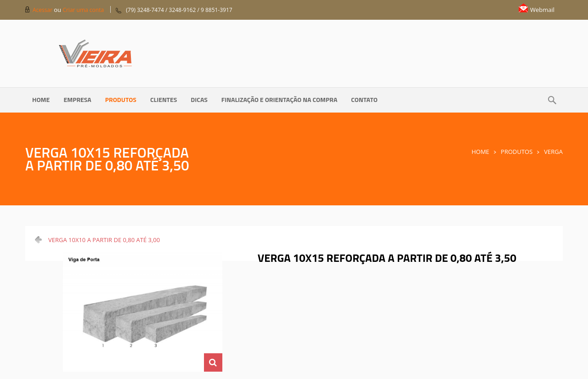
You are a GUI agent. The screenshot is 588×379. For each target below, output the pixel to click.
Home (480, 152)
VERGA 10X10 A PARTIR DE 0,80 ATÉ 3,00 (104, 240)
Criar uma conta (83, 10)
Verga (553, 152)
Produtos (517, 152)
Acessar (43, 10)
